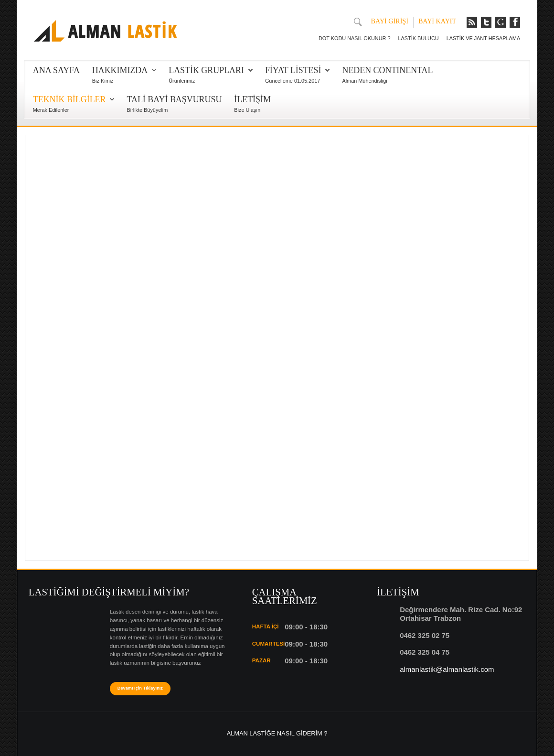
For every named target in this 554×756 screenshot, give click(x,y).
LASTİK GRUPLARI (206, 70)
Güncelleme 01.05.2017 (293, 81)
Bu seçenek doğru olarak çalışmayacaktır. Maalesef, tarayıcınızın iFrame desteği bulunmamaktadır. (277, 347)
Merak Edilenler (51, 110)
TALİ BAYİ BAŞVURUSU (174, 99)
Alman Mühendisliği (364, 81)
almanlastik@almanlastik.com (447, 669)
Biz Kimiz (103, 81)
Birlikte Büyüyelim (147, 110)
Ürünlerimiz (182, 81)
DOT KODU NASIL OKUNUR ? (354, 38)
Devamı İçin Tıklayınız (140, 688)
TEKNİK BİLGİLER (69, 99)
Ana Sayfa (56, 70)
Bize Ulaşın (247, 110)
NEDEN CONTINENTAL (387, 70)
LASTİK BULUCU (418, 38)
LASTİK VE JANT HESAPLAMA (484, 38)
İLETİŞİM (252, 99)
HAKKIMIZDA (120, 70)
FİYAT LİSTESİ (293, 70)
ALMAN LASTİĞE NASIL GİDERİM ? (277, 733)
